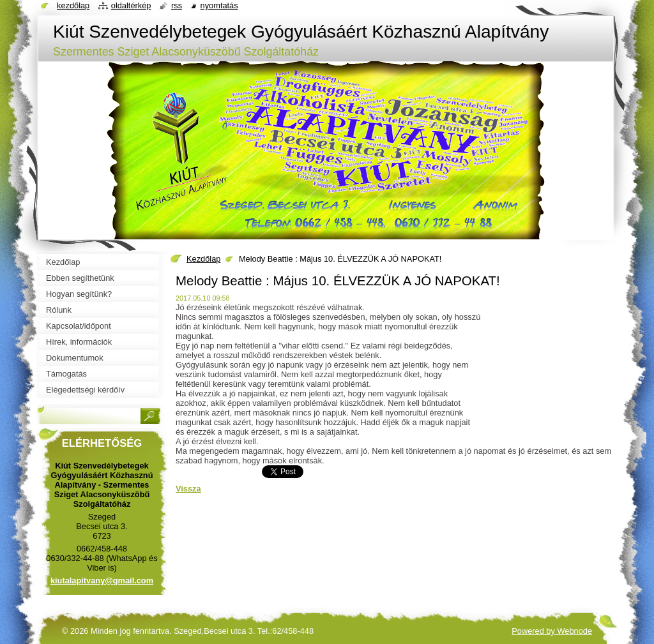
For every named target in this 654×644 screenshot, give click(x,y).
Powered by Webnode (552, 631)
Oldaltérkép (131, 5)
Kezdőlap (203, 259)
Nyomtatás (219, 5)
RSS (177, 5)
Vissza (188, 489)
